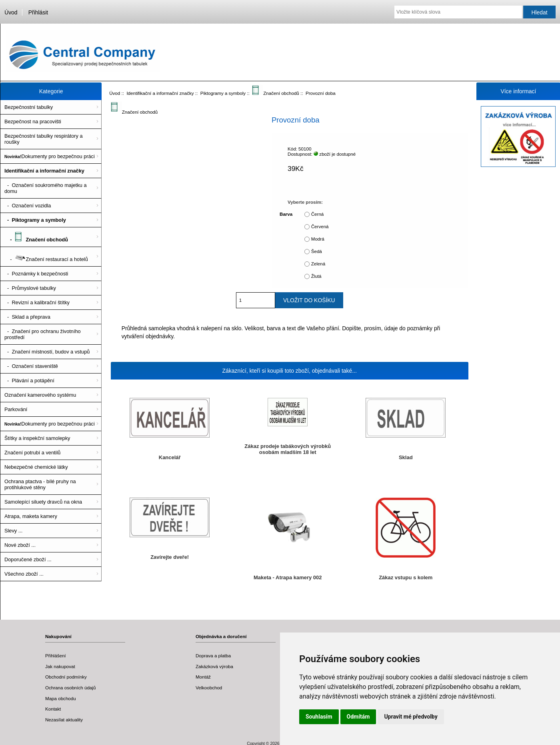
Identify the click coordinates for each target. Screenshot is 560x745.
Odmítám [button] (358, 717)
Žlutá (316, 276)
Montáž (203, 677)
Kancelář (170, 457)
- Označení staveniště (31, 366)
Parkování (16, 409)
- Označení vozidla (28, 206)
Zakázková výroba (214, 666)
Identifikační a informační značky (160, 93)
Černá (318, 214)
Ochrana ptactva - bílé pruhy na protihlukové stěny (40, 484)
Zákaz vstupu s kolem (406, 577)
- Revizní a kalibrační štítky (37, 302)
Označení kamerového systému (40, 395)
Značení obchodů (276, 93)
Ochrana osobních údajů (70, 688)
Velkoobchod (209, 688)
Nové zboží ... (20, 545)
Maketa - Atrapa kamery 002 (288, 577)
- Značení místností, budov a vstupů (47, 352)
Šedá (317, 251)
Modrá (318, 239)
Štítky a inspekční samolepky (37, 438)
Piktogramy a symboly (223, 93)
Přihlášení (56, 656)
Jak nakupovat (60, 666)
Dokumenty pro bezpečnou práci (50, 156)
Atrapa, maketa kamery (31, 516)
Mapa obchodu (61, 698)
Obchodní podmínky (66, 677)
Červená (320, 226)
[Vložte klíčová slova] (458, 12)
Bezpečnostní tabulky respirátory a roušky (44, 139)
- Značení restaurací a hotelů (46, 257)
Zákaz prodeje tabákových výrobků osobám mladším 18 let (288, 449)
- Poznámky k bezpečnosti (36, 274)
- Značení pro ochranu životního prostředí (43, 334)
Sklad (406, 457)
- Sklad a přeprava (27, 317)
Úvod (11, 12)
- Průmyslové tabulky (30, 288)
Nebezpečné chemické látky (36, 467)
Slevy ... (13, 531)
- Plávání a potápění (29, 381)
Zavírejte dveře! (170, 557)
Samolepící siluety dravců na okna (43, 502)
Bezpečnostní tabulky (29, 107)
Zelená (318, 264)
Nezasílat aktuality (64, 720)
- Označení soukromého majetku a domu (46, 188)
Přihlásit (38, 12)
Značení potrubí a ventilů (32, 453)
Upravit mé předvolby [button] (411, 717)
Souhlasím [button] (319, 717)
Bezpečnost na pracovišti (33, 121)
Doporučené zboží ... (28, 559)
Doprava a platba (213, 656)
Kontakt (53, 709)
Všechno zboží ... (24, 574)
